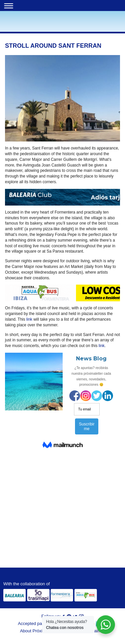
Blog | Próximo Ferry (16, 26)
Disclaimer (95, 631)
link (29, 319)
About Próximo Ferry (40, 631)
